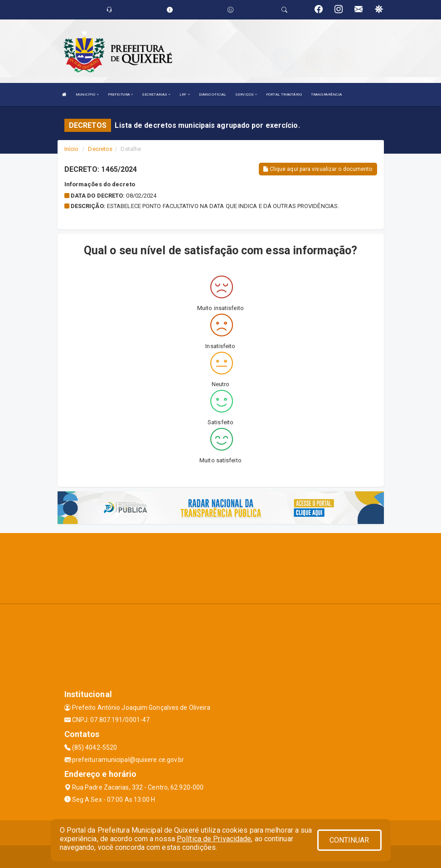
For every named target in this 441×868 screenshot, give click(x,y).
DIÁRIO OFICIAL (213, 95)
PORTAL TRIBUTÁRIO (284, 95)
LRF (185, 95)
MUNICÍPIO (87, 95)
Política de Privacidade (214, 839)
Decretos (100, 149)
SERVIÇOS (246, 95)
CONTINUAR (349, 840)
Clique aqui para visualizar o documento (318, 169)
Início (72, 149)
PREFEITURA (120, 95)
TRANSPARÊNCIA (326, 95)
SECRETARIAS (156, 95)
